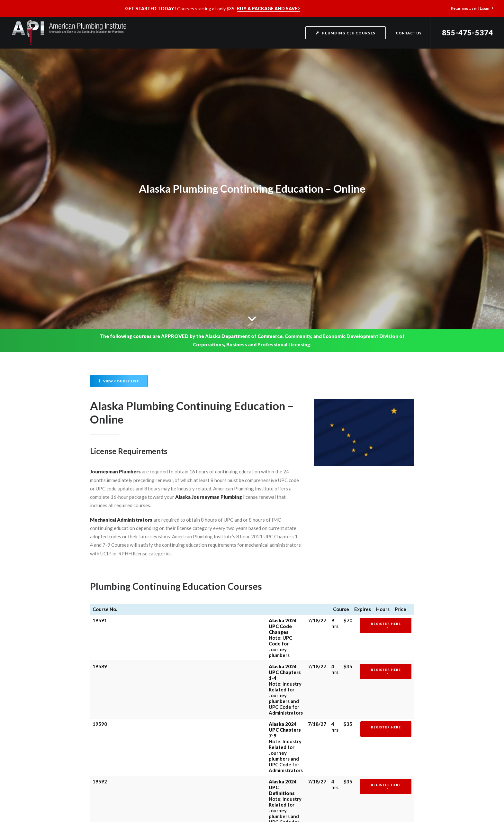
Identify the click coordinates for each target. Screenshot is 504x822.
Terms (297, 783)
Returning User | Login (472, 8)
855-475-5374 (468, 33)
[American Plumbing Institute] (69, 33)
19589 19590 (100, 589)
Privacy (280, 783)
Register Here (379, 485)
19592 (100, 545)
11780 (100, 568)
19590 (100, 522)
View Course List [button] (119, 237)
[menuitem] (472, 8)
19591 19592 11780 (100, 614)
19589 (100, 499)
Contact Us (409, 33)
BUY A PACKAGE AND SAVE (268, 9)
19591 (100, 482)
